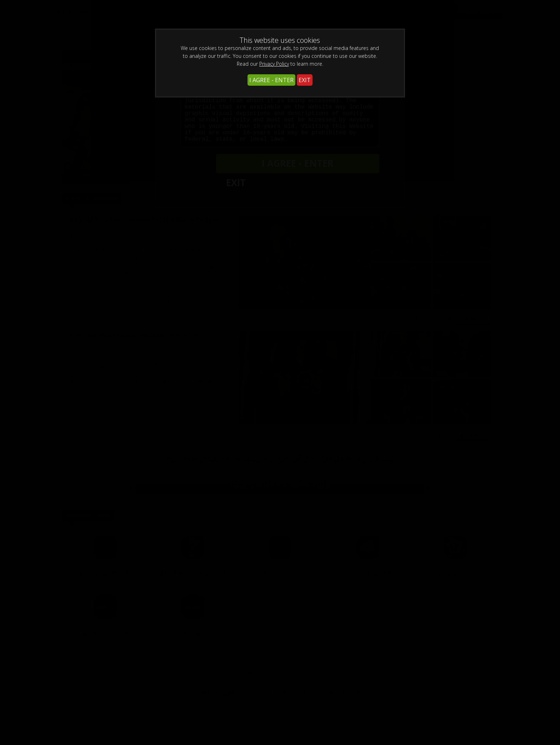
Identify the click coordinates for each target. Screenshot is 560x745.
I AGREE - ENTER (271, 80)
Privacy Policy (274, 64)
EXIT (305, 80)
